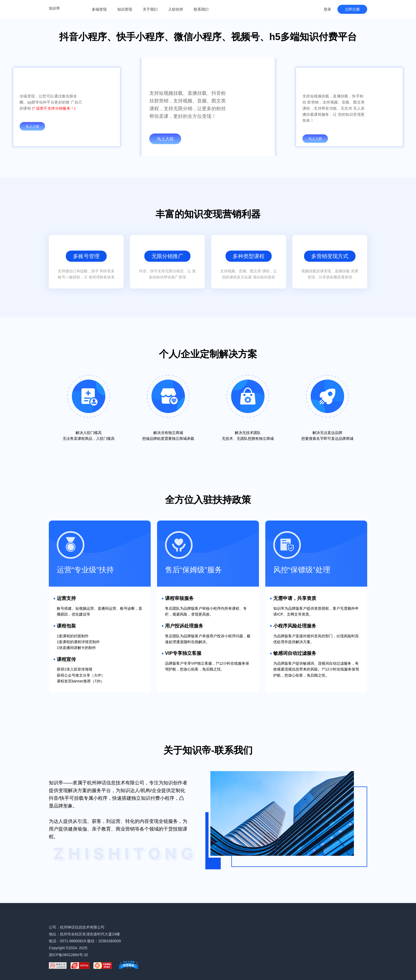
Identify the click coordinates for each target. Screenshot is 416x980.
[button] (200, 151)
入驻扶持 (176, 9)
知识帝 (54, 8)
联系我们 (201, 9)
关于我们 (150, 9)
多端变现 (99, 9)
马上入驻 (32, 126)
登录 (327, 9)
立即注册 (352, 9)
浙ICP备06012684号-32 (68, 955)
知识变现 (125, 9)
